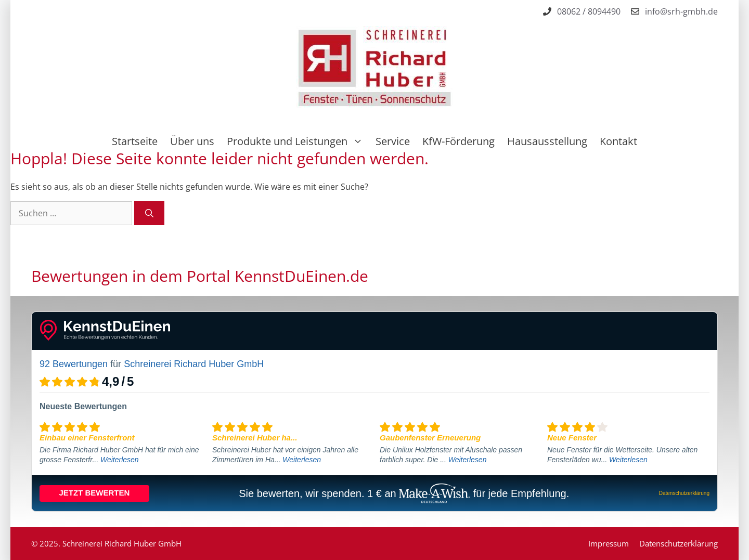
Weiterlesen (120, 460)
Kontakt (618, 141)
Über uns (192, 141)
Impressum (609, 543)
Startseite (135, 141)
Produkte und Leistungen (298, 141)
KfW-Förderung (459, 141)
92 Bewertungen (74, 364)
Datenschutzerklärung (679, 543)
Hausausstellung (547, 141)
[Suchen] (149, 213)
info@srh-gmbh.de (681, 11)
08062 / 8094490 (589, 11)
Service (393, 141)
